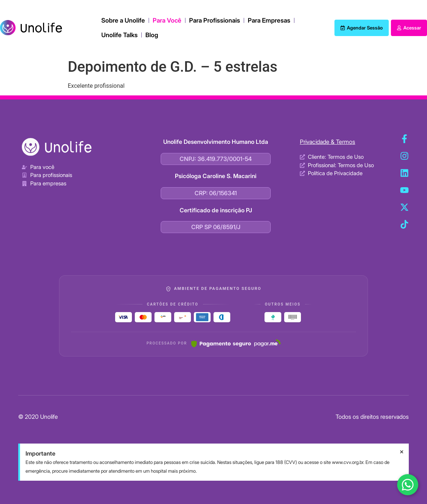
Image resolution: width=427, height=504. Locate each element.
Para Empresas (269, 20)
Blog (152, 35)
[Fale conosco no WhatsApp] (408, 485)
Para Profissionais (215, 20)
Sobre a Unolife (123, 20)
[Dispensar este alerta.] (402, 452)
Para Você (167, 20)
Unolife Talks (120, 35)
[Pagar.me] (236, 343)
